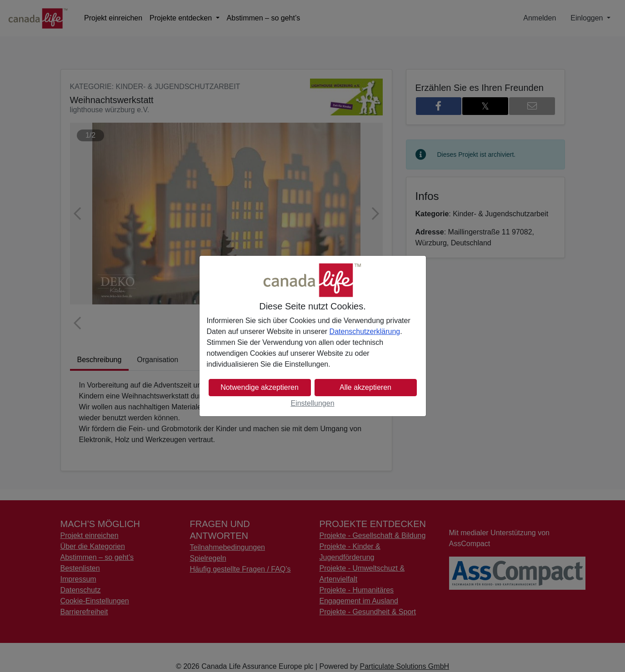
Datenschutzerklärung (365, 331)
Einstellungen (312, 403)
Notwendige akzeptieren (260, 387)
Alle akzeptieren (365, 387)
